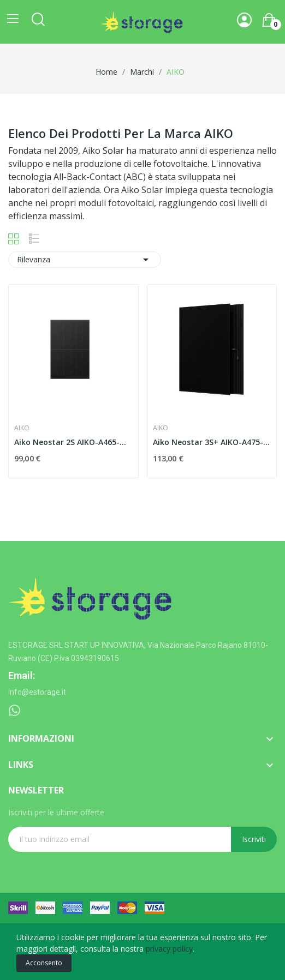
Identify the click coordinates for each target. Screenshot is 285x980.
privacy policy (169, 949)
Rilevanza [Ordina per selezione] (85, 260)
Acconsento (44, 963)
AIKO (22, 428)
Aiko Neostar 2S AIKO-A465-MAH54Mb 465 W (73, 442)
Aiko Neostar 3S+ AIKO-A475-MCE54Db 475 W (212, 442)
